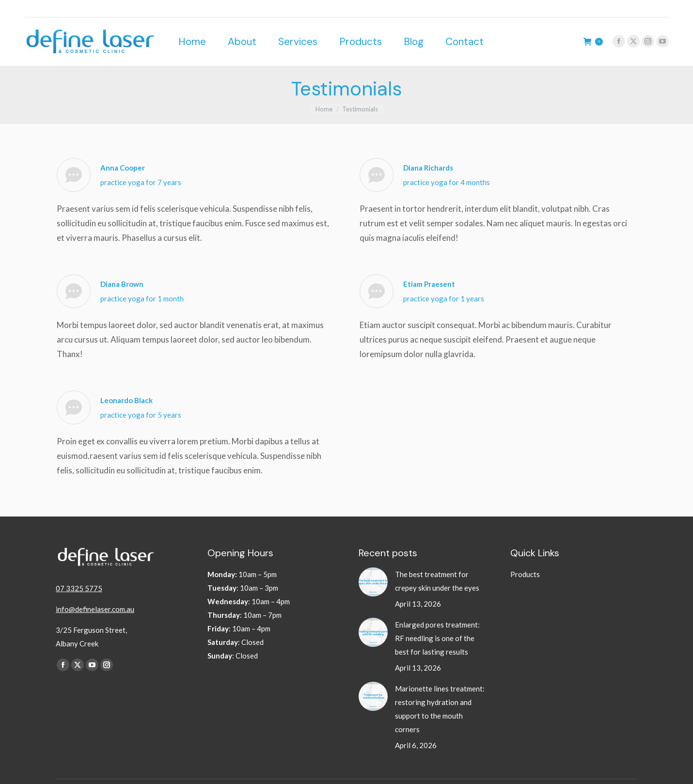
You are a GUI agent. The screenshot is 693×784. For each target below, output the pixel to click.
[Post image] (373, 564)
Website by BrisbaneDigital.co (595, 773)
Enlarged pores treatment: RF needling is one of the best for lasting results (437, 621)
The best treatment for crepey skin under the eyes (438, 564)
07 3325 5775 (79, 571)
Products (525, 557)
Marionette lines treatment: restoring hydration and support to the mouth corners (440, 691)
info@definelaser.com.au (95, 592)
